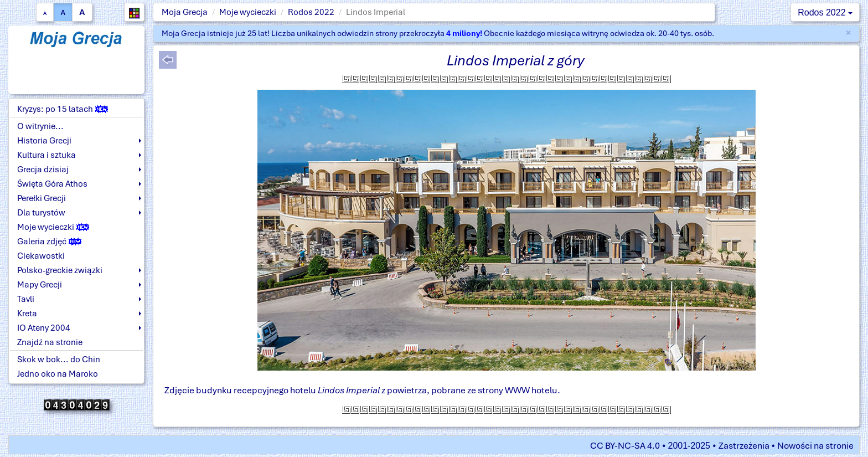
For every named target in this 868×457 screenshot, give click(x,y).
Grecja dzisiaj (43, 170)
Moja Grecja (185, 12)
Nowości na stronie (815, 446)
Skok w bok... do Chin (59, 360)
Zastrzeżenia (744, 446)
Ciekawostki (41, 256)
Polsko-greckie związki (60, 270)
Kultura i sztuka (46, 155)
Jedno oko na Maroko (58, 374)
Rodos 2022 (311, 12)
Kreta (27, 314)
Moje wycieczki (248, 12)
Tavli (26, 299)
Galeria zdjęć (49, 242)
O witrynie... (40, 126)
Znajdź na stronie (50, 342)
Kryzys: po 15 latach (63, 109)
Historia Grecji (44, 141)
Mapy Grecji (40, 285)
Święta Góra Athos (52, 184)
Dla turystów (41, 213)
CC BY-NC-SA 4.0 (625, 446)
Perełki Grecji (42, 198)
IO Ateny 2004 (44, 328)
